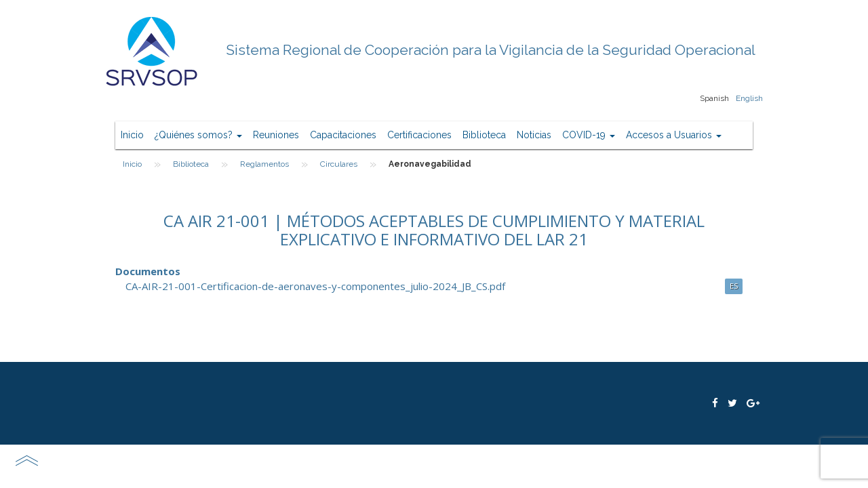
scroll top (26, 460)
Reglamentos (264, 164)
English (749, 98)
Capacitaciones (343, 135)
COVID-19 (589, 135)
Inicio (132, 135)
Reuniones (276, 135)
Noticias (534, 135)
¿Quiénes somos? (198, 135)
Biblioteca (484, 135)
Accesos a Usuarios (674, 135)
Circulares (339, 164)
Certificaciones (419, 135)
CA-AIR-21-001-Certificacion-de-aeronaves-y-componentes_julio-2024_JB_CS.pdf (315, 286)
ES (734, 286)
